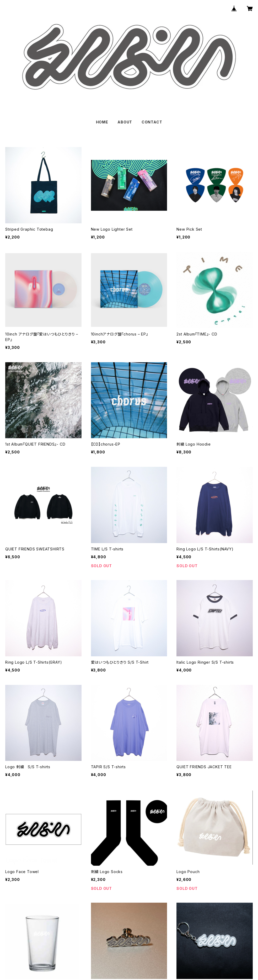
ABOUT (125, 122)
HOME (102, 122)
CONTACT (152, 122)
